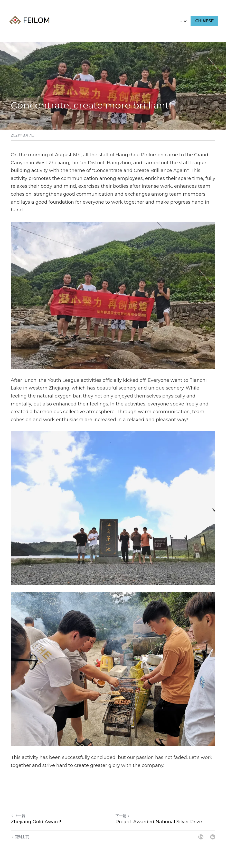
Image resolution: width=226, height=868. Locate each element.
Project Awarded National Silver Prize (159, 822)
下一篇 (123, 816)
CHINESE (204, 21)
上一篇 (18, 816)
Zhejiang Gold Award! (36, 822)
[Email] (213, 837)
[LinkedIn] (201, 837)
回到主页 (20, 837)
